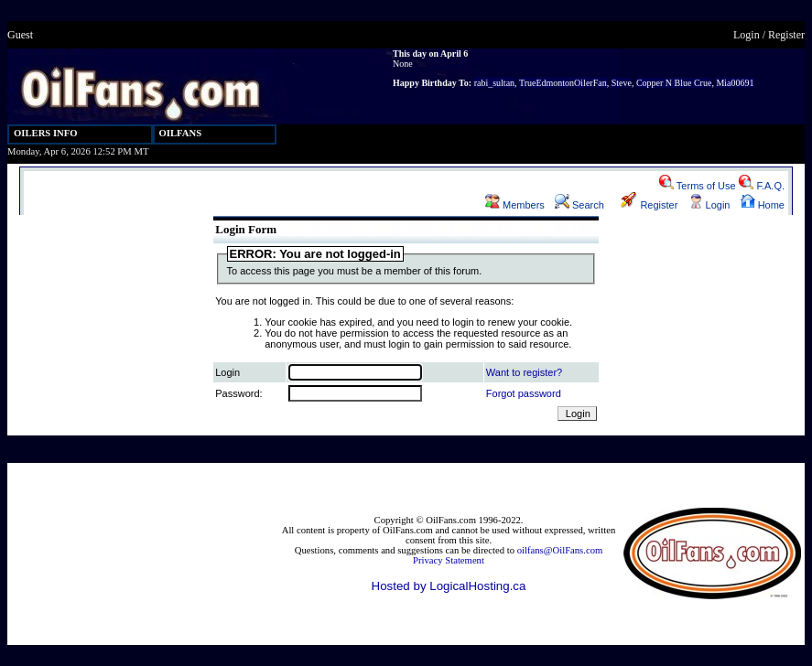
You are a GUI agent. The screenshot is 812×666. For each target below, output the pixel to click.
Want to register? (524, 372)
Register (786, 35)
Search (579, 205)
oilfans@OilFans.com (560, 550)
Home (763, 205)
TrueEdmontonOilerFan (563, 83)
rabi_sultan (494, 83)
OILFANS (181, 133)
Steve (622, 83)
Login (747, 35)
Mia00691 (735, 83)
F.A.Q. (762, 186)
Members (515, 205)
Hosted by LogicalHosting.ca (449, 586)
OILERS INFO (46, 133)
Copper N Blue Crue (674, 83)
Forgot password (524, 393)
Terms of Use (698, 186)
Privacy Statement (449, 560)
